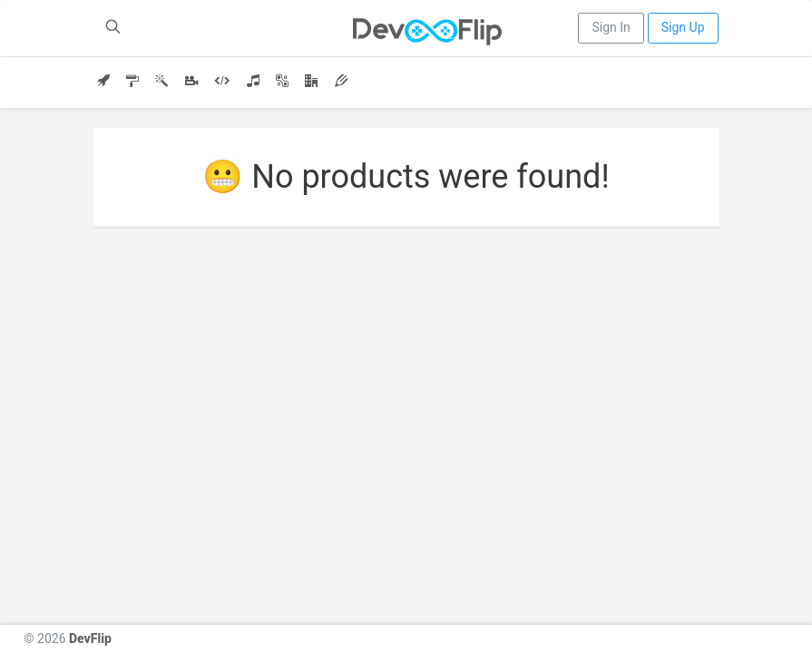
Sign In (611, 27)
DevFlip (90, 638)
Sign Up (683, 27)
